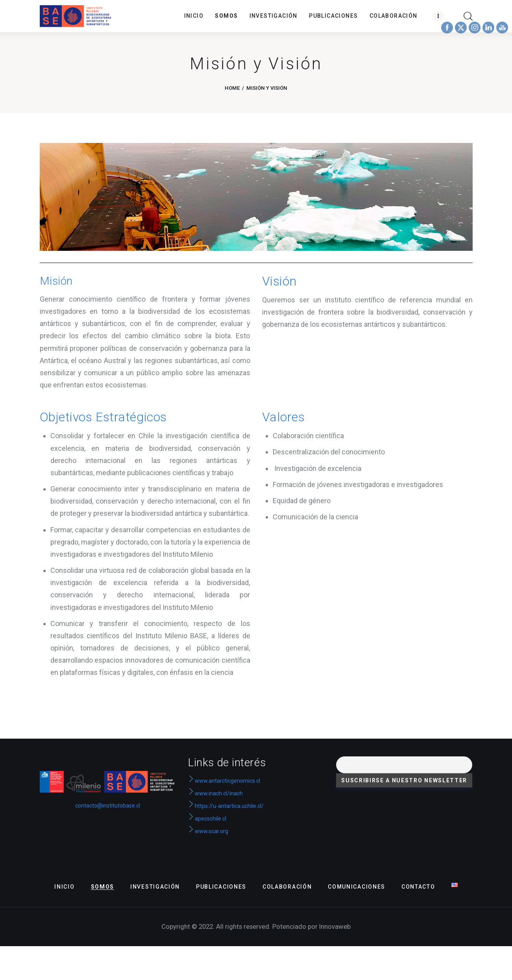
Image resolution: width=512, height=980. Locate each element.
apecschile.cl (207, 819)
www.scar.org (208, 831)
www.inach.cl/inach (219, 793)
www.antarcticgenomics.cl (227, 781)
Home (232, 88)
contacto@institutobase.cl (108, 806)
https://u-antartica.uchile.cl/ (226, 806)
